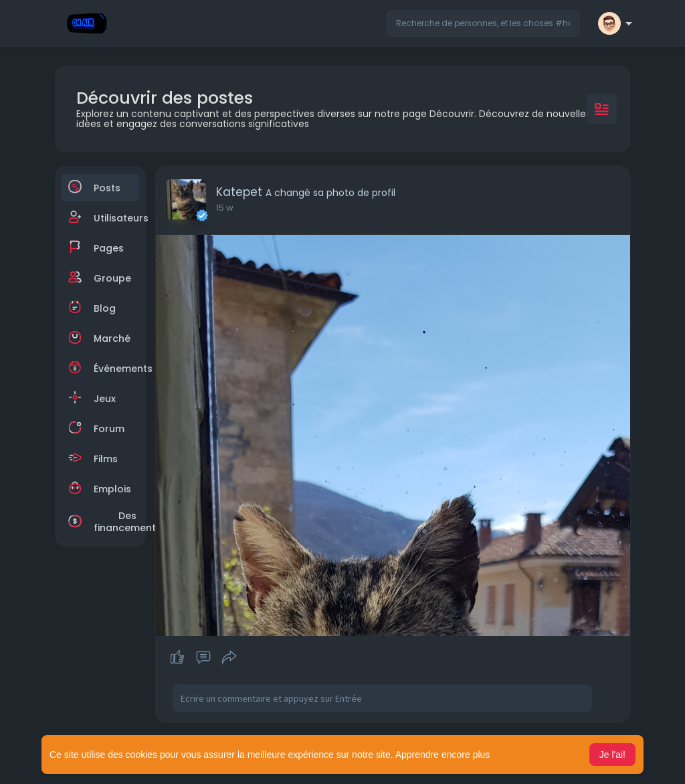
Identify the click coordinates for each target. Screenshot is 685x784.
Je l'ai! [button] (612, 755)
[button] (483, 23)
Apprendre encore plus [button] (443, 755)
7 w (223, 208)
